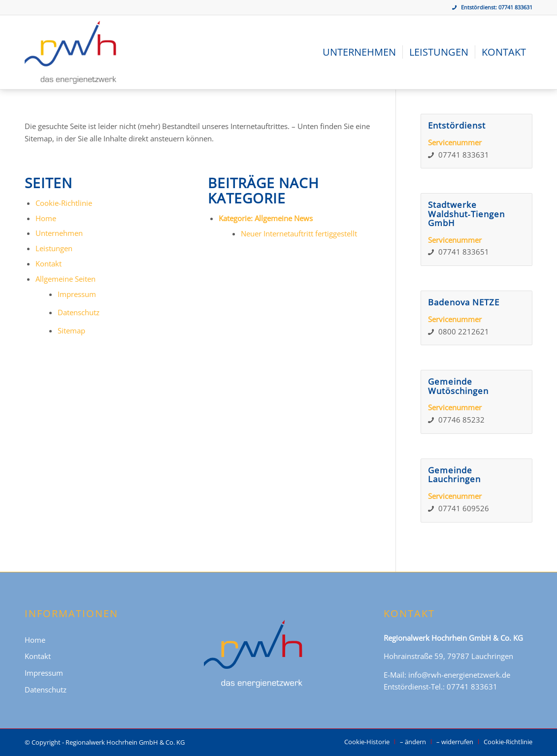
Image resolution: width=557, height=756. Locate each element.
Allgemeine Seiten (66, 279)
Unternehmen (59, 233)
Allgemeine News (284, 218)
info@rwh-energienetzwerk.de (459, 675)
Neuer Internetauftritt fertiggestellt (299, 233)
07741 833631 (515, 7)
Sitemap (71, 330)
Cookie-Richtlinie (64, 203)
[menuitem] (359, 52)
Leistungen (54, 248)
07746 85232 (461, 420)
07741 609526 (464, 508)
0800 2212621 (464, 331)
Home (46, 218)
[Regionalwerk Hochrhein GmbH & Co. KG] (70, 52)
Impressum (77, 294)
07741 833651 (464, 252)
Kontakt (49, 263)
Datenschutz (79, 312)
